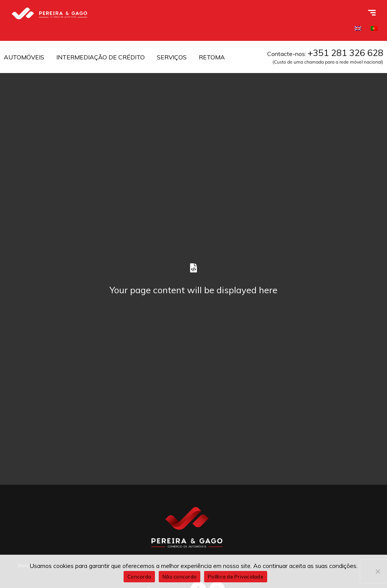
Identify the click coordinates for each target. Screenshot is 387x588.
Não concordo (180, 577)
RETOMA (212, 57)
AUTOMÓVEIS (24, 57)
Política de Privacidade (236, 577)
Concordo (139, 577)
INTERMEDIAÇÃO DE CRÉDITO (101, 57)
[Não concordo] (378, 571)
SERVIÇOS (172, 57)
